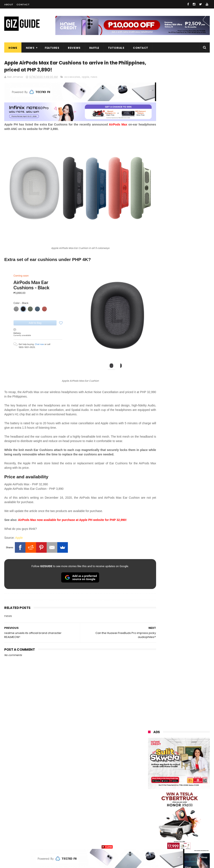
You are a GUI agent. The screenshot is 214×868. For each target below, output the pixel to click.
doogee (183, 810)
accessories (72, 78)
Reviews (74, 48)
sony (175, 770)
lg (194, 763)
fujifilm (151, 794)
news (94, 78)
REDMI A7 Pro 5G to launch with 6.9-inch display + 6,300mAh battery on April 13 (186, 588)
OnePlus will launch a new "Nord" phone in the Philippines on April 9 (189, 528)
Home (13, 48)
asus (173, 755)
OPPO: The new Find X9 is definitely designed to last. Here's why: (179, 271)
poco (173, 786)
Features (52, 48)
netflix (150, 802)
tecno (150, 778)
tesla (171, 841)
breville (192, 841)
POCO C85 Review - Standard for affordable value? (189, 608)
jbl (172, 817)
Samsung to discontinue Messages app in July (189, 545)
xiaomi (175, 739)
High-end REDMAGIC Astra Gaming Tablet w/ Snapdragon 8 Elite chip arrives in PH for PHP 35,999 (178, 464)
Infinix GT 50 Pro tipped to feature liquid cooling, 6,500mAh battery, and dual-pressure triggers (189, 508)
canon (172, 802)
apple (85, 78)
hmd (194, 833)
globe (150, 763)
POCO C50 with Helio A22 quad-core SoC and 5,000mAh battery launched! (190, 440)
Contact (23, 4)
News (30, 48)
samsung (179, 731)
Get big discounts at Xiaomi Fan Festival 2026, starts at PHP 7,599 (190, 418)
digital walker (155, 810)
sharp (174, 794)
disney (172, 833)
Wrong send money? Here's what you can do (189, 564)
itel (193, 802)
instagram (153, 825)
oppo (150, 739)
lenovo (151, 770)
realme (173, 747)
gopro (150, 841)
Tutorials (116, 48)
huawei (151, 731)
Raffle (94, 48)
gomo (150, 833)
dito (193, 778)
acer (172, 778)
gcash (150, 786)
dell (190, 817)
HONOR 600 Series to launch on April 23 (186, 484)
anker (178, 825)
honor (150, 755)
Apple (19, 513)
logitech (152, 817)
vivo (149, 747)
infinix (173, 763)
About (9, 4)
